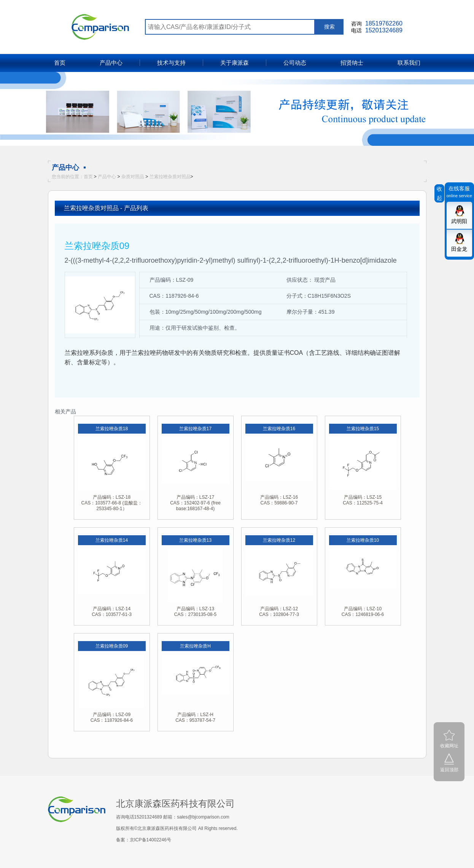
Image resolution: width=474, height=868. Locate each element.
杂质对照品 (133, 177)
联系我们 (409, 63)
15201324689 (384, 30)
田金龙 (459, 249)
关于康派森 (235, 63)
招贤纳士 (352, 63)
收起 (439, 193)
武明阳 (459, 221)
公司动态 (295, 63)
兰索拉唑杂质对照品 (170, 177)
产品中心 (111, 63)
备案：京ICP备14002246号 (144, 840)
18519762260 (384, 23)
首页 (60, 63)
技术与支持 (171, 63)
